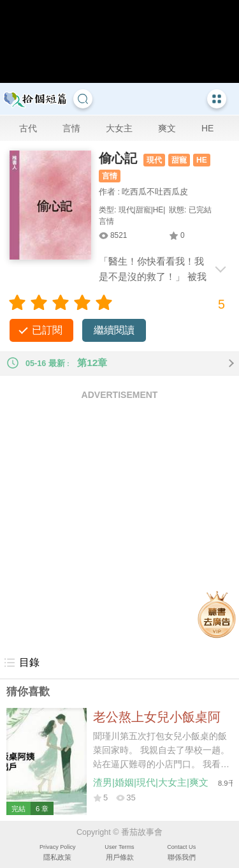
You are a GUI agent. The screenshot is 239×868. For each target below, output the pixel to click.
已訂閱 (47, 330)
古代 (28, 128)
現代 (154, 160)
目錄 (21, 663)
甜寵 (179, 160)
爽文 (167, 128)
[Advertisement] (119, 527)
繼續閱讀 (114, 330)
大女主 (119, 128)
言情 (71, 128)
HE (207, 128)
